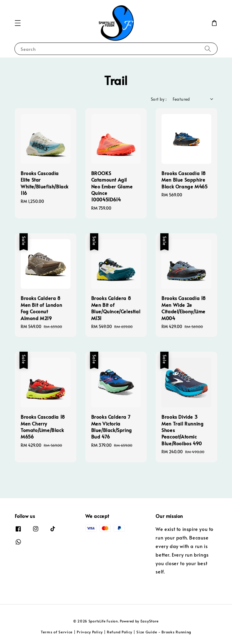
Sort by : (159, 99)
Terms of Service (57, 632)
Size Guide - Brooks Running (164, 632)
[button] (18, 23)
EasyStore (150, 621)
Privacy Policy (90, 632)
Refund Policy (120, 632)
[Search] (208, 49)
